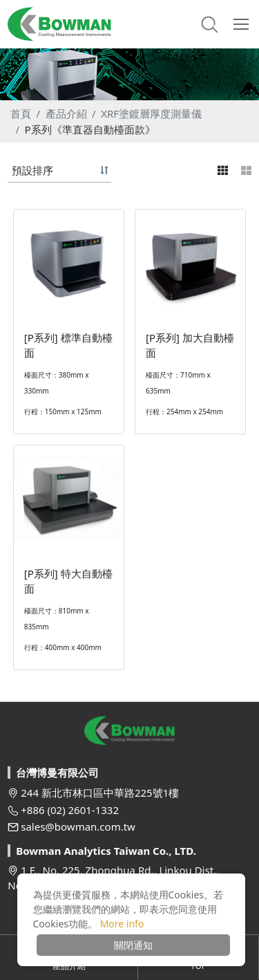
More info (122, 924)
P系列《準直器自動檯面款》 (90, 129)
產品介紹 (66, 113)
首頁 (21, 113)
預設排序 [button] (32, 170)
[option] (129, 74)
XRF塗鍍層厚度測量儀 (151, 113)
